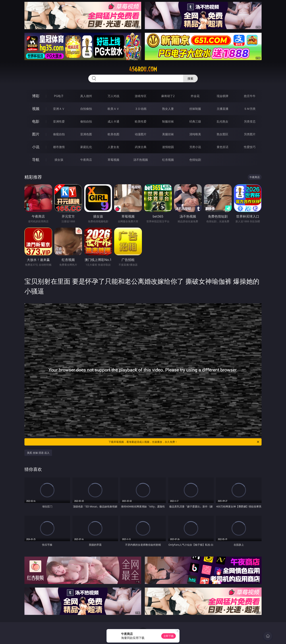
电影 (36, 121)
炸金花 (195, 96)
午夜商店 (86, 160)
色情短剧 (195, 160)
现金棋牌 (223, 96)
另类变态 (250, 121)
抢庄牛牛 (250, 96)
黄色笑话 (223, 147)
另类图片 (250, 134)
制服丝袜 (168, 121)
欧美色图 (113, 134)
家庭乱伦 (86, 147)
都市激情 (59, 147)
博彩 (36, 96)
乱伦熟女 (223, 121)
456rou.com (143, 69)
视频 (36, 109)
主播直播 (223, 109)
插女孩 (59, 160)
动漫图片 (141, 134)
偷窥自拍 (59, 134)
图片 (36, 134)
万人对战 (113, 96)
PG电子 (59, 96)
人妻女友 (113, 147)
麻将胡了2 (168, 96)
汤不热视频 (141, 160)
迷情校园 (168, 147)
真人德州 (86, 96)
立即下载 (169, 636)
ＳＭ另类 (250, 109)
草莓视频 (113, 160)
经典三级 (195, 121)
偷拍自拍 (86, 121)
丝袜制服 (195, 109)
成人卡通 (113, 121)
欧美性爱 (141, 121)
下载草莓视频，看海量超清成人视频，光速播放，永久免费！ (184, 442)
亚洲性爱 (59, 121)
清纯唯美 (195, 134)
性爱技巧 (250, 147)
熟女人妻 (168, 109)
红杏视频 (168, 160)
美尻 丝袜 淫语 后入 (38, 453)
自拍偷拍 (86, 109)
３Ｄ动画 (141, 109)
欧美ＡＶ (113, 109)
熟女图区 (223, 134)
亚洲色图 (86, 134)
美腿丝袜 (168, 134)
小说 (36, 147)
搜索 (190, 78)
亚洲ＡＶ (59, 109)
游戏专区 (141, 96)
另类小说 (195, 147)
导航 (36, 160)
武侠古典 (141, 147)
